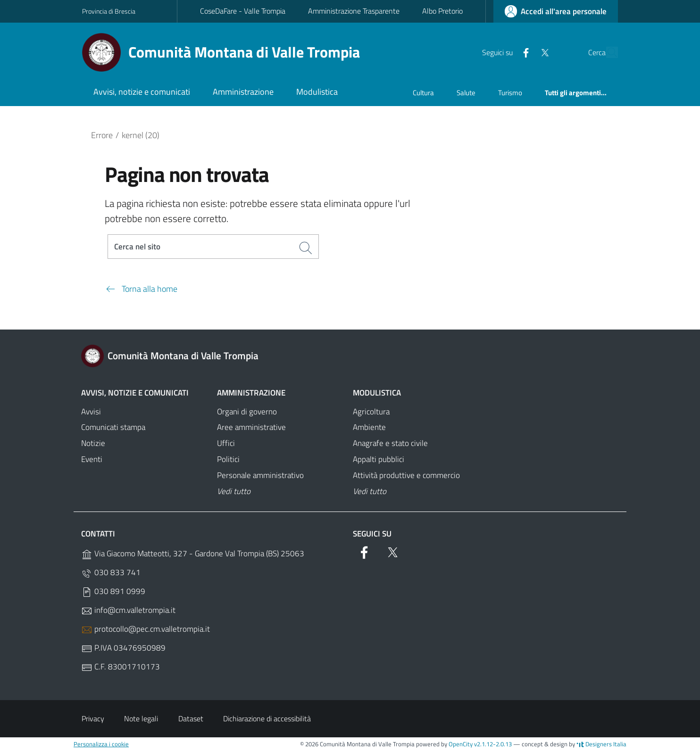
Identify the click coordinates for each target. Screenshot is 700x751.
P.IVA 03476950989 (123, 648)
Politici (228, 460)
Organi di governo (247, 412)
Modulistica (377, 393)
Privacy (93, 719)
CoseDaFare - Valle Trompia (243, 11)
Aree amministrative (251, 428)
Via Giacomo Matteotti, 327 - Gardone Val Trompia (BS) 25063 (193, 554)
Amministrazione (251, 393)
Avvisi (91, 412)
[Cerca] (607, 52)
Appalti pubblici (379, 460)
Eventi (92, 460)
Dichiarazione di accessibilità (267, 719)
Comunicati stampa (113, 428)
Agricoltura (371, 412)
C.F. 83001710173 (121, 667)
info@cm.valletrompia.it (128, 611)
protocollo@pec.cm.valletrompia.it (146, 630)
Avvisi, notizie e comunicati (135, 393)
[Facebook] (504, 52)
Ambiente (369, 428)
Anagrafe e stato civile (390, 444)
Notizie (93, 444)
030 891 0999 (113, 592)
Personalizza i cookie (101, 744)
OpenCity (461, 744)
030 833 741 (111, 573)
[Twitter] (523, 52)
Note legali (141, 719)
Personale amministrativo (260, 476)
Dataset (191, 719)
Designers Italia (601, 744)
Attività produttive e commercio (406, 476)
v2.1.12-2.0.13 (493, 744)
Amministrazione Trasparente (354, 11)
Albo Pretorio (442, 11)
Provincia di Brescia (109, 11)
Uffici (226, 444)
